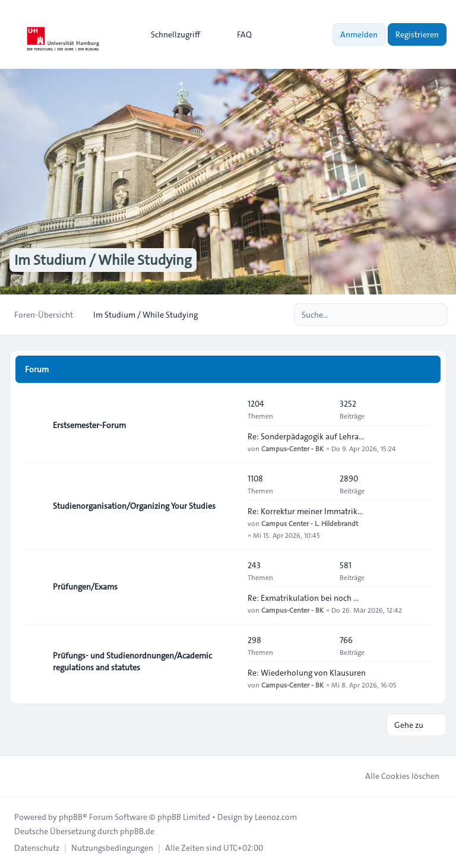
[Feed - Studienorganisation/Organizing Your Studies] (228, 506)
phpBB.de (137, 831)
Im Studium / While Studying (103, 260)
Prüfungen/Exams (85, 587)
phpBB (71, 817)
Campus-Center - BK (292, 448)
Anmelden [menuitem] (359, 34)
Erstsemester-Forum (89, 425)
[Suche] (413, 315)
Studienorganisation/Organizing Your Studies (134, 506)
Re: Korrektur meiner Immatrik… (305, 511)
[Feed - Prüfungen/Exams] (228, 587)
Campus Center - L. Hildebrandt (310, 523)
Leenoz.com (276, 817)
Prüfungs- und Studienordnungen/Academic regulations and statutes (132, 661)
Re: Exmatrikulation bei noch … (303, 598)
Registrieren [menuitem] (417, 34)
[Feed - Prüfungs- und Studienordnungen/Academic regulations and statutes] (228, 661)
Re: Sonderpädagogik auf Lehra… (306, 436)
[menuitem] (170, 34)
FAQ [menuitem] (237, 34)
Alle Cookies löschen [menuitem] (395, 776)
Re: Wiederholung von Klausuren (307, 673)
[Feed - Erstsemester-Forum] (228, 425)
